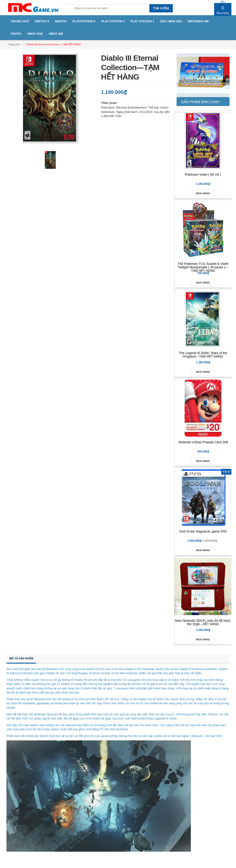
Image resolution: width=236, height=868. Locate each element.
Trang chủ (14, 44)
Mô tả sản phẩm (21, 659)
